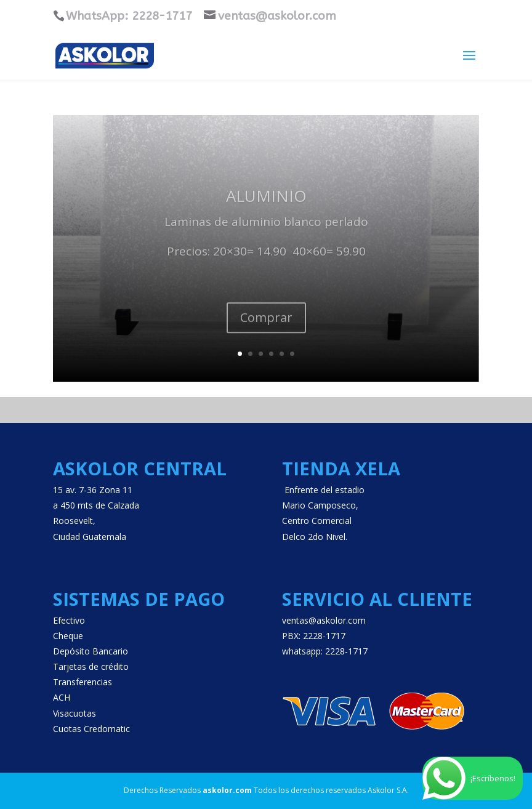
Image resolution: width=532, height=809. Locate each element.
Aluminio (266, 206)
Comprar (266, 327)
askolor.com (227, 790)
